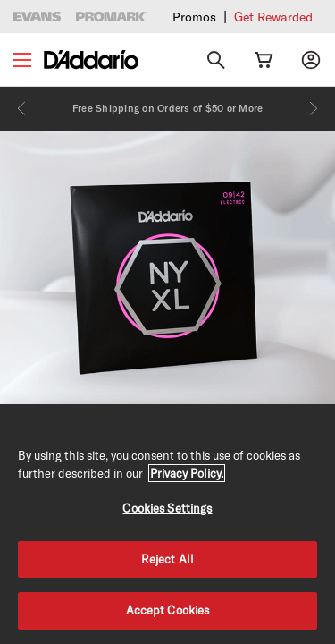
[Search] (216, 60)
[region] (167, 524)
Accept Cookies (168, 610)
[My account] (311, 60)
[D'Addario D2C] (91, 59)
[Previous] (21, 108)
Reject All (167, 559)
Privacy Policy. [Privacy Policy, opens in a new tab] (187, 473)
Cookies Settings (167, 508)
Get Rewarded (273, 17)
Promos (194, 17)
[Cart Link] (264, 60)
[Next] (314, 108)
